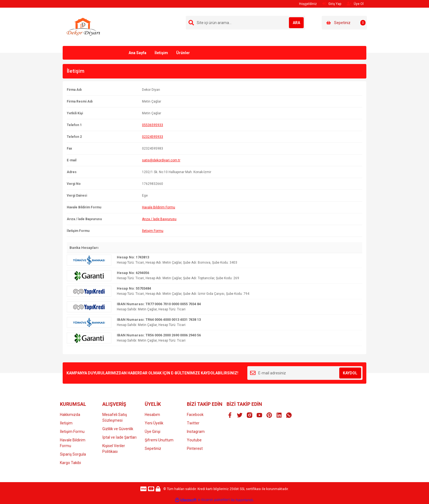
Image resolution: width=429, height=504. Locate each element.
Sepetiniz (153, 448)
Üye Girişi (153, 432)
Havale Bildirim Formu (159, 207)
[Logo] (83, 27)
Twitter (193, 423)
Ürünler (183, 53)
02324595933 (153, 137)
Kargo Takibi (70, 463)
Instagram (196, 432)
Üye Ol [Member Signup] (355, 4)
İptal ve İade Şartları (119, 437)
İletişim (161, 53)
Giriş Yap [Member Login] (332, 4)
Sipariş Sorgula (73, 454)
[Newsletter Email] (305, 373)
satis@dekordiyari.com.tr (161, 160)
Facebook (195, 415)
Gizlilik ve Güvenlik (118, 429)
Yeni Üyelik (154, 423)
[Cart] (344, 23)
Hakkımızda (70, 415)
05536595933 (153, 125)
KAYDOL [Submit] (350, 373)
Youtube (194, 440)
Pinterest (195, 448)
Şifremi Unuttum (159, 440)
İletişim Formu (153, 231)
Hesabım (152, 415)
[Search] (245, 23)
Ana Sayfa (137, 53)
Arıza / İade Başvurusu (159, 219)
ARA (293, 23)
